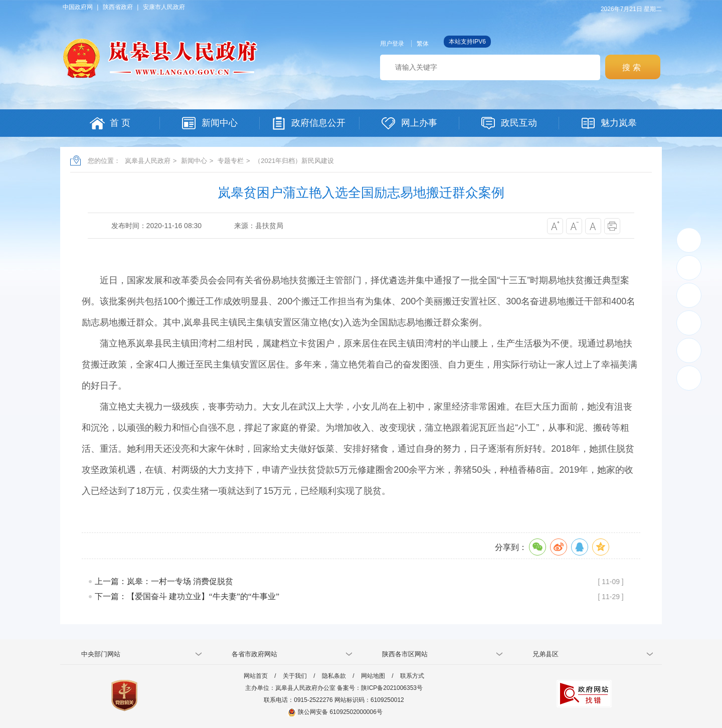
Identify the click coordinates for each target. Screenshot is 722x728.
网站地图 (373, 676)
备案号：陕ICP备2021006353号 (380, 688)
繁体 (423, 44)
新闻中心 (194, 161)
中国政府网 (78, 7)
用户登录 (392, 44)
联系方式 (412, 676)
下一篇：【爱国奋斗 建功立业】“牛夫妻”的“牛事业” (187, 596)
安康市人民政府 (164, 7)
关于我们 (295, 676)
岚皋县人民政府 (148, 161)
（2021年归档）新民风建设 (294, 161)
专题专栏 (231, 161)
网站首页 (256, 676)
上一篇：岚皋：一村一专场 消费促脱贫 (164, 581)
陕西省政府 (118, 7)
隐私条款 (334, 676)
